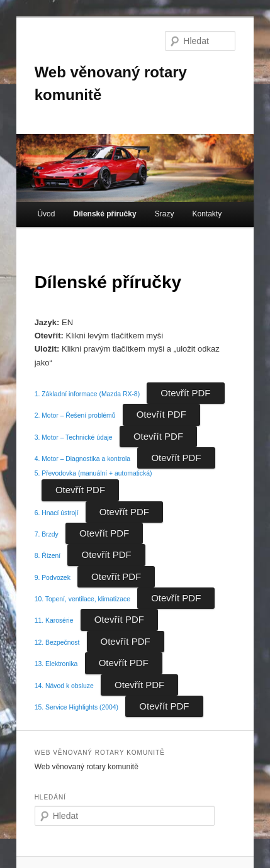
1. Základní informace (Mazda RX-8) (87, 394)
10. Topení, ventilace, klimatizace (82, 599)
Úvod (46, 214)
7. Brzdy (47, 534)
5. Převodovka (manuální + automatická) (93, 473)
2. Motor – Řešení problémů (75, 415)
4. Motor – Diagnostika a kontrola (82, 459)
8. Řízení (48, 556)
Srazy (165, 214)
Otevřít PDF (185, 393)
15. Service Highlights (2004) (76, 707)
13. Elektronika (56, 664)
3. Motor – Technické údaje (74, 437)
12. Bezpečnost (57, 643)
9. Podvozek (53, 578)
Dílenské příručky (105, 214)
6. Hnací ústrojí (57, 513)
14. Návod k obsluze (64, 686)
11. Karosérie (54, 620)
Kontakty (207, 214)
